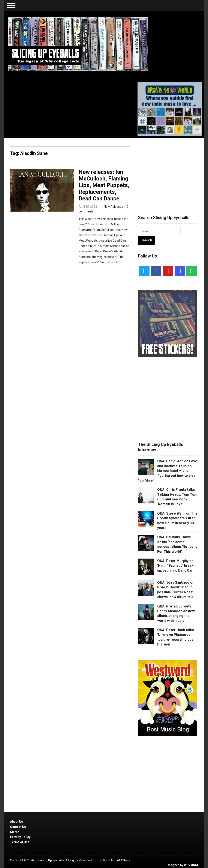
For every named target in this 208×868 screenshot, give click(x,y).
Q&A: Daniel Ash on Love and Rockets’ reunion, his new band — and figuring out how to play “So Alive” (168, 471)
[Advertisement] (170, 171)
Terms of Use (20, 842)
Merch (15, 832)
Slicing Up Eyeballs (51, 860)
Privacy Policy (20, 837)
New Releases (113, 207)
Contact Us (18, 827)
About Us (16, 822)
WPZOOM (191, 865)
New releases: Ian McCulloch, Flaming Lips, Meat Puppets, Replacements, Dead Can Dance (104, 185)
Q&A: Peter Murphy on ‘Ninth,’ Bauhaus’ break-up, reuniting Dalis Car (176, 566)
